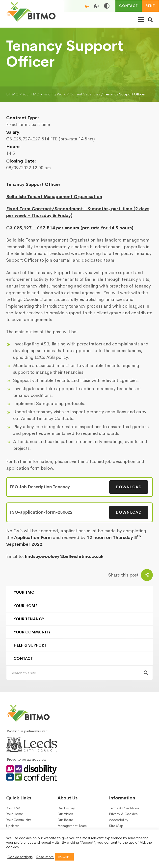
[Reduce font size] (87, 6)
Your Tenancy (29, 619)
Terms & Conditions (124, 808)
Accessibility (119, 820)
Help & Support (30, 645)
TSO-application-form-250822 (41, 512)
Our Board (65, 820)
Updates (13, 826)
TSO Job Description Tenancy (40, 487)
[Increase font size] (96, 6)
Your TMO (24, 592)
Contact (23, 658)
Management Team (72, 826)
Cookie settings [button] (20, 857)
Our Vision (65, 814)
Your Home (26, 606)
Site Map (116, 826)
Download (129, 487)
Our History (66, 808)
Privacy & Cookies (123, 814)
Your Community (32, 632)
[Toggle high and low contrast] (107, 6)
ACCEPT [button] (64, 857)
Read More (45, 857)
